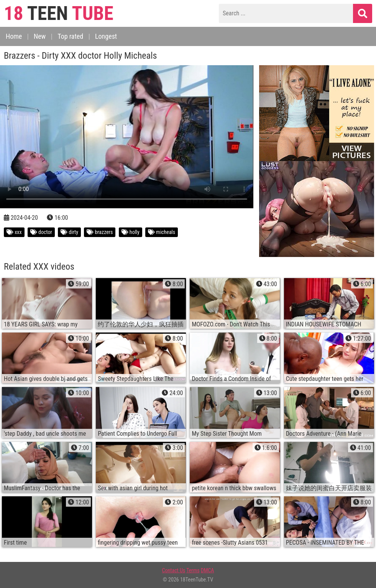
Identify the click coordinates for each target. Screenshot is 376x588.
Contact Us (174, 570)
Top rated (70, 36)
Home (14, 36)
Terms (193, 570)
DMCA (208, 570)
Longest (106, 36)
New (40, 36)
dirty (69, 232)
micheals (162, 232)
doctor (41, 232)
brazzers (100, 232)
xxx (14, 232)
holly (131, 232)
